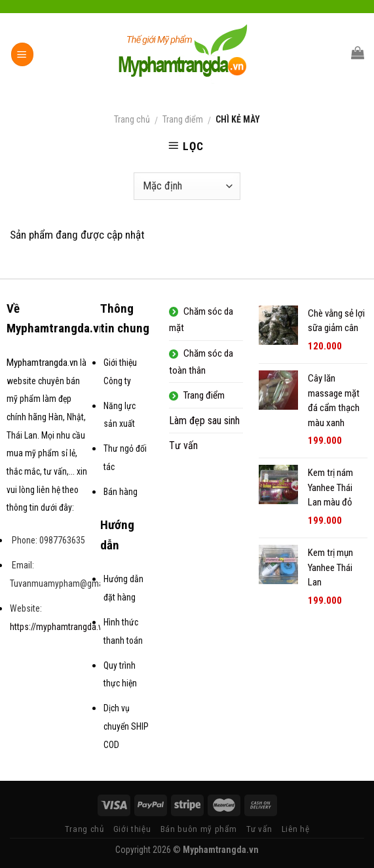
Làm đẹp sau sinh (204, 421)
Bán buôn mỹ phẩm (199, 829)
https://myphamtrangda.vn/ (60, 627)
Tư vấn (183, 445)
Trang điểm (183, 119)
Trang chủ (132, 119)
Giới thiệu (132, 829)
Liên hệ (296, 829)
